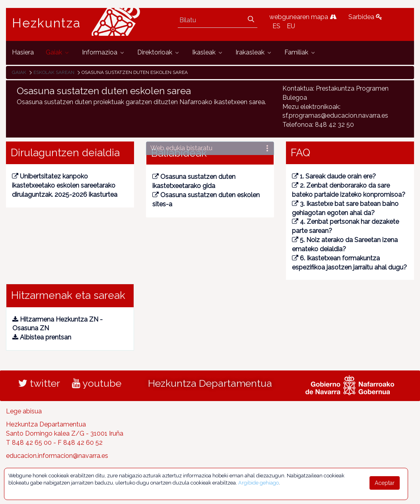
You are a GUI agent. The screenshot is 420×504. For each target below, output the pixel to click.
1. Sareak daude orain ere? (334, 176)
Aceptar (385, 483)
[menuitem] (23, 53)
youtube (97, 383)
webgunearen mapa (303, 17)
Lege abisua (24, 411)
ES (276, 26)
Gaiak (19, 72)
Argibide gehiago (259, 483)
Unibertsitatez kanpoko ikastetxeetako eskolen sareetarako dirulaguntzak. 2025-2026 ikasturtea (65, 185)
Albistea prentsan (42, 337)
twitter (39, 383)
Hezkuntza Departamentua (210, 383)
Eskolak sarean (54, 72)
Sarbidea (365, 17)
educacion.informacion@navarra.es (57, 456)
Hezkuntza (47, 23)
